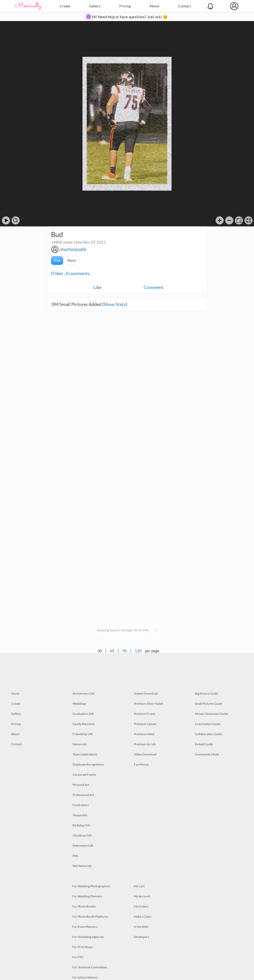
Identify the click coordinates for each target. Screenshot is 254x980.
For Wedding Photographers (91, 886)
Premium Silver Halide (149, 704)
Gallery (95, 6)
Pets (75, 856)
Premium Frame (145, 714)
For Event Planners (85, 927)
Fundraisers (81, 805)
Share (71, 260)
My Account (142, 896)
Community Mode (207, 754)
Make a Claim (142, 917)
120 (138, 651)
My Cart (139, 886)
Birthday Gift (81, 825)
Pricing (125, 6)
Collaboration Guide (208, 734)
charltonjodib (73, 249)
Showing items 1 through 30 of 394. (123, 630)
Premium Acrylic (145, 744)
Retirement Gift (83, 846)
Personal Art (81, 785)
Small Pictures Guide (208, 704)
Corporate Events (84, 775)
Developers (141, 937)
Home (15, 693)
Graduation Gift (83, 714)
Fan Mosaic (142, 764)
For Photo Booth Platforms (90, 917)
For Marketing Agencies (88, 937)
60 (112, 651)
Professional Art (83, 795)
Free (57, 260)
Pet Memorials (82, 866)
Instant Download (146, 693)
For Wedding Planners (87, 896)
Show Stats (115, 304)
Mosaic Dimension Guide (211, 714)
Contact (184, 6)
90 (125, 651)
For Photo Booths (84, 906)
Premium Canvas (145, 724)
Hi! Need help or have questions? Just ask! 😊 (130, 17)
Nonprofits (80, 815)
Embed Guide (204, 744)
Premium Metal (144, 734)
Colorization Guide (208, 724)
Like (97, 287)
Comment (154, 287)
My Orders (141, 906)
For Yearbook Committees (90, 967)
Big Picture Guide (206, 693)
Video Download (145, 754)
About (154, 6)
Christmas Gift (82, 835)
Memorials (80, 744)
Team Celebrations (85, 754)
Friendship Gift (83, 734)
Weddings (79, 704)
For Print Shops (83, 947)
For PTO (78, 957)
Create (65, 6)
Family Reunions (84, 724)
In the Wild (141, 927)
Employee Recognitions (88, 764)
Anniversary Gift (83, 693)
